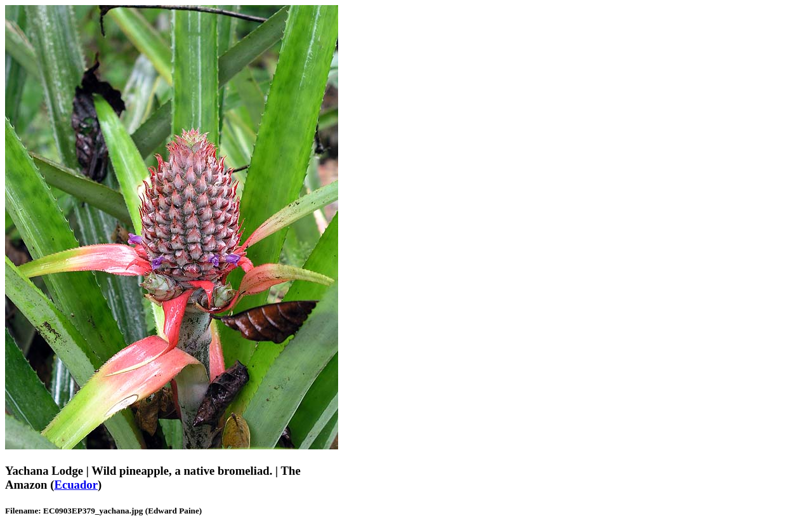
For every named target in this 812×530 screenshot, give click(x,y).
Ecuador (76, 485)
